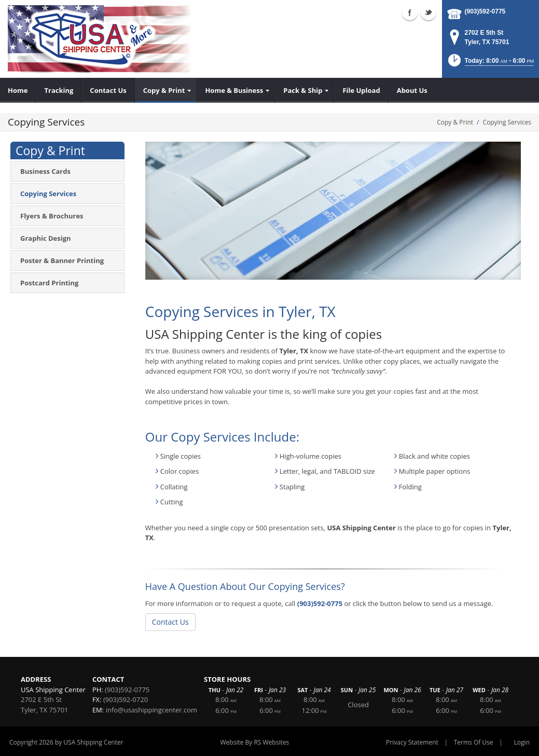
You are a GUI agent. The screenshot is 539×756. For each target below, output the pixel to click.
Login (522, 742)
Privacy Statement (412, 742)
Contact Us (170, 622)
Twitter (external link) (429, 12)
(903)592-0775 (485, 11)
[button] (490, 64)
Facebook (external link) (410, 12)
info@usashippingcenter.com (151, 710)
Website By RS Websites (255, 742)
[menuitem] (18, 90)
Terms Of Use (474, 742)
